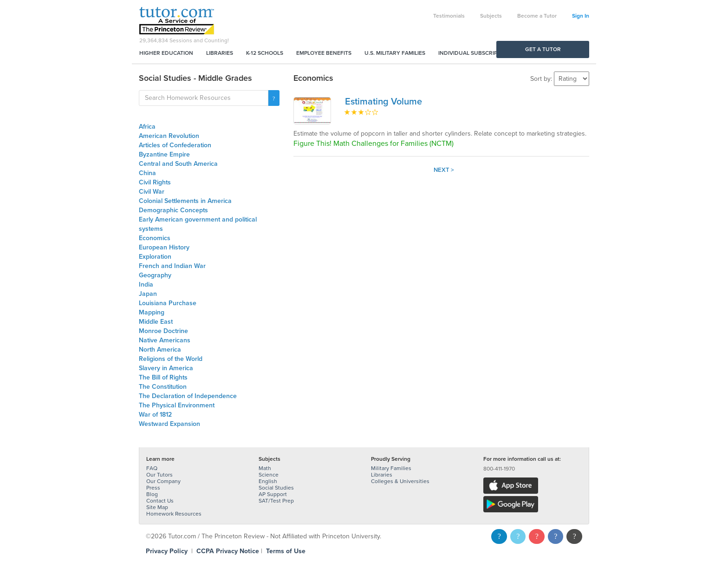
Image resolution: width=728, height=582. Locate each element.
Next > (444, 170)
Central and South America (178, 164)
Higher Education (166, 53)
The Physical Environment (177, 405)
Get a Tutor (543, 49)
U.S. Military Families (395, 53)
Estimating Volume (383, 102)
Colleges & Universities (400, 481)
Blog (152, 494)
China (147, 173)
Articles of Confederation (175, 145)
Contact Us (160, 501)
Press (153, 488)
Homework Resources (174, 514)
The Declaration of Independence (188, 396)
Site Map (157, 507)
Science (269, 475)
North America (160, 350)
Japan (148, 294)
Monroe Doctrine (163, 331)
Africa (147, 127)
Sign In (581, 16)
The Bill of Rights (163, 377)
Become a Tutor (537, 16)
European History (164, 247)
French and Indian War (172, 266)
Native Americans (165, 340)
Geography (155, 275)
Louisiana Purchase (168, 303)
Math (265, 468)
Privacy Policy (167, 551)
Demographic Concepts (173, 210)
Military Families (391, 468)
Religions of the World (171, 359)
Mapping (152, 312)
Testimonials (449, 16)
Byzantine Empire (164, 154)
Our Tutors (159, 475)
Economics (155, 238)
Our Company (163, 481)
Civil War (152, 192)
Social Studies (276, 488)
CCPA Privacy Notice (228, 551)
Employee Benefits (324, 53)
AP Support (273, 494)
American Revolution (169, 136)
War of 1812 (155, 415)
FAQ (152, 468)
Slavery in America (166, 368)
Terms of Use (286, 551)
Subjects (491, 16)
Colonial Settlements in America (185, 201)
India (146, 284)
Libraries (220, 53)
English (268, 481)
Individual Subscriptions (476, 53)
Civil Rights (155, 182)
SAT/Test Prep (276, 501)
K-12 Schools (265, 53)
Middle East (156, 322)
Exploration (155, 257)
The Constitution (163, 387)
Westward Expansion (169, 424)
